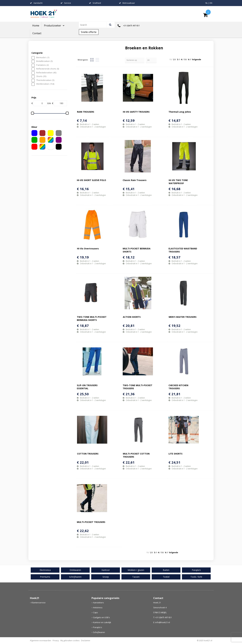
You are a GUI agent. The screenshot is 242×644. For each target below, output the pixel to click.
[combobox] (94, 25)
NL (207, 3)
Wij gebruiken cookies (70, 641)
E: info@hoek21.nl (162, 622)
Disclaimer (86, 641)
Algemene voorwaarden (41, 641)
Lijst (97, 60)
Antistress (98, 607)
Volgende (196, 59)
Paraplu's (98, 627)
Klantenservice (39, 603)
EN (211, 3)
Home (36, 26)
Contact (37, 33)
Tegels (92, 60)
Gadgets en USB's (101, 617)
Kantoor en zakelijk (102, 622)
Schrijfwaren (99, 632)
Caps (95, 612)
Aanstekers (98, 603)
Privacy (56, 641)
